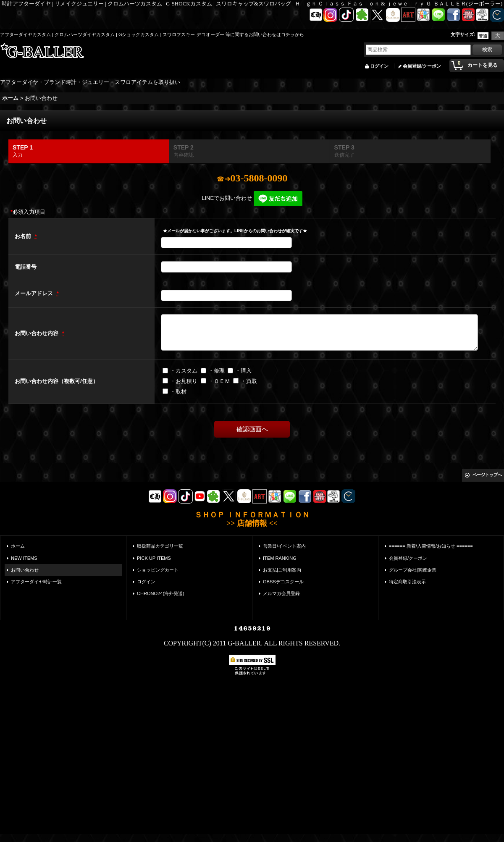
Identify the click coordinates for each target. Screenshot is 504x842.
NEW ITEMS (24, 558)
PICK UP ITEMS (154, 558)
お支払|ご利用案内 (282, 570)
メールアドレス (35, 293)
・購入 (243, 371)
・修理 (217, 371)
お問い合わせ (25, 570)
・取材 (178, 392)
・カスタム (184, 371)
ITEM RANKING (280, 558)
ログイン (379, 66)
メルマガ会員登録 (281, 593)
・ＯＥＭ (219, 381)
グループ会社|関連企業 (413, 570)
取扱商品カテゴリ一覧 (160, 546)
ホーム (18, 546)
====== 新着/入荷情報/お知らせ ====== (431, 546)
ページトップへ (487, 475)
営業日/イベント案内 (284, 546)
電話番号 (26, 267)
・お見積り (184, 381)
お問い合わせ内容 (37, 333)
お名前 (24, 236)
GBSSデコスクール (283, 582)
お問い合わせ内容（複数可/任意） (56, 381)
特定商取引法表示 (407, 582)
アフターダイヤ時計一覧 (36, 582)
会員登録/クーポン (422, 66)
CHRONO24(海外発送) (161, 593)
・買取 (249, 381)
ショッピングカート (158, 570)
